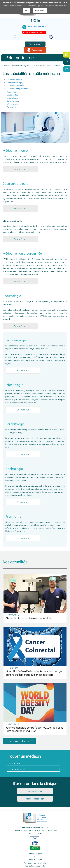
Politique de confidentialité (35, 863)
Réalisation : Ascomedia (35, 866)
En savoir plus (20, 169)
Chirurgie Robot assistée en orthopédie (28, 618)
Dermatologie (13, 101)
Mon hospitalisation (35, 799)
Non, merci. (40, 11)
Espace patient (35, 44)
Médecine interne (14, 79)
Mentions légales (35, 853)
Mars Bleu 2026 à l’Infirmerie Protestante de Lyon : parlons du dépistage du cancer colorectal (35, 673)
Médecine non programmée (19, 89)
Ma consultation (35, 791)
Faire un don (37, 50)
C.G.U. (35, 857)
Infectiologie (12, 98)
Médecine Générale (15, 86)
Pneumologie (12, 92)
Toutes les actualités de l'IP (19, 741)
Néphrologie (12, 104)
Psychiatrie (11, 107)
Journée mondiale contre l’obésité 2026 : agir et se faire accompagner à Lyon (34, 729)
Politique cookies (35, 860)
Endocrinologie (13, 95)
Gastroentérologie (15, 82)
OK (26, 11)
